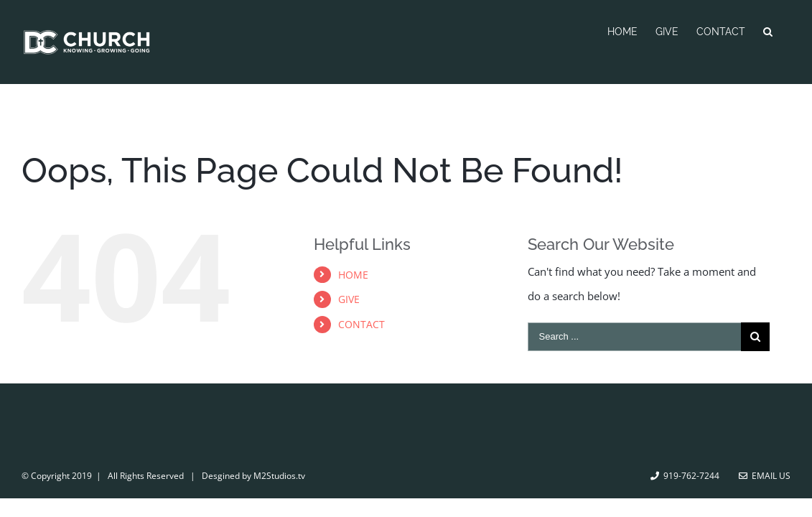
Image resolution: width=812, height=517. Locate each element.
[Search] (786, 30)
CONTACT (361, 324)
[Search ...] (634, 337)
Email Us (765, 476)
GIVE (349, 299)
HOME (353, 275)
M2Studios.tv (279, 476)
